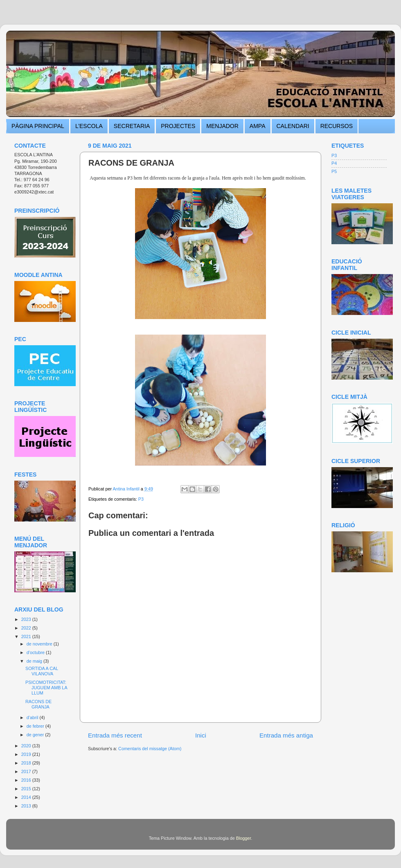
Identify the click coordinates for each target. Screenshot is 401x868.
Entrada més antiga (286, 735)
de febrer (36, 726)
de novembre (40, 644)
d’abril (33, 717)
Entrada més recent (115, 735)
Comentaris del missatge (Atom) (150, 749)
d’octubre (36, 652)
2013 (27, 806)
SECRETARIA (132, 126)
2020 (27, 746)
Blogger (244, 838)
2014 (27, 797)
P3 (141, 499)
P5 (334, 171)
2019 (27, 754)
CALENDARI (293, 126)
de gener (36, 735)
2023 (27, 619)
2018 (27, 763)
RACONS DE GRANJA (38, 704)
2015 (27, 789)
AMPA (258, 126)
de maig (35, 661)
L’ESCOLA (89, 126)
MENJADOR (222, 126)
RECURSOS (337, 126)
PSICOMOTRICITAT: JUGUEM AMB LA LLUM (46, 688)
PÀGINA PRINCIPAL (38, 126)
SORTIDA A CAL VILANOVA (42, 671)
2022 (27, 628)
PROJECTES (178, 126)
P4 (334, 163)
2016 (27, 780)
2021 (27, 636)
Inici (201, 735)
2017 (27, 771)
